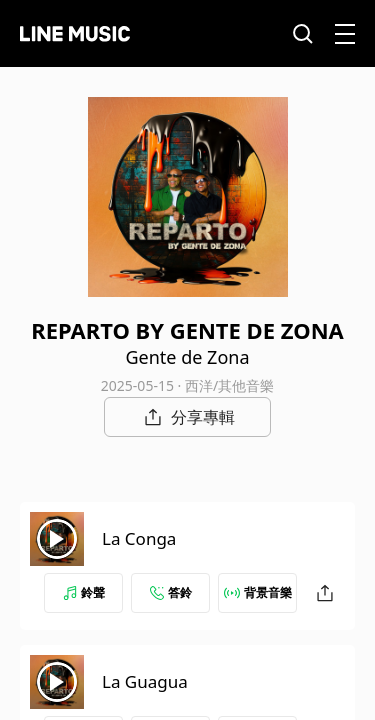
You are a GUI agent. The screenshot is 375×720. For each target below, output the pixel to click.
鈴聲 (84, 592)
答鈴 (171, 592)
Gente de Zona (187, 357)
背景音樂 (258, 592)
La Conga (139, 538)
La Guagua (145, 681)
